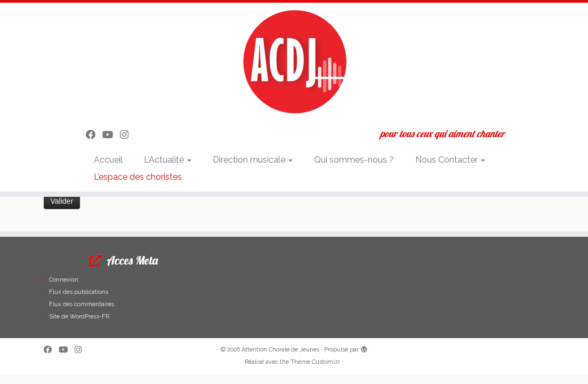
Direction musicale (253, 160)
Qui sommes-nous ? (354, 160)
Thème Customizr (315, 362)
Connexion (64, 280)
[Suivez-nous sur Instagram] (128, 135)
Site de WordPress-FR (79, 317)
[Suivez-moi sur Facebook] (94, 135)
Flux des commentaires (82, 304)
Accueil (108, 160)
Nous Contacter (450, 160)
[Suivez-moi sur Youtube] (111, 135)
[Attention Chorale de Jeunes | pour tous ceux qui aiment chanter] (294, 61)
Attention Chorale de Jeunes (280, 350)
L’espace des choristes (138, 177)
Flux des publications (79, 292)
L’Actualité (168, 160)
